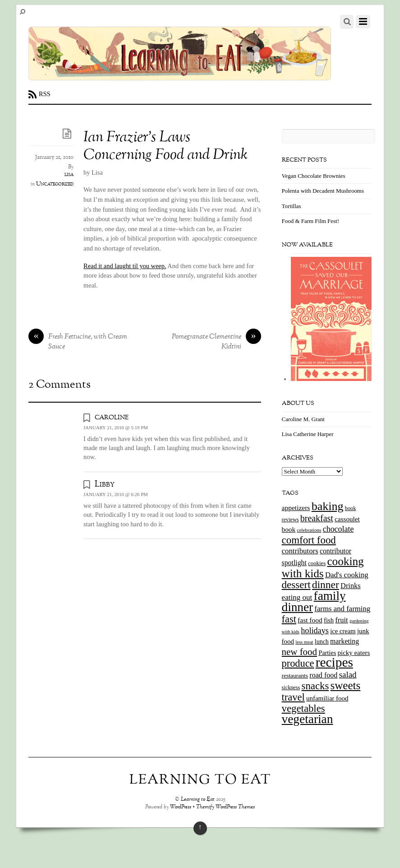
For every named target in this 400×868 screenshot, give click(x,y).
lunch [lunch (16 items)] (322, 642)
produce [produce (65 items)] (298, 663)
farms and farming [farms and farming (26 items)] (342, 609)
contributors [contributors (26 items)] (300, 551)
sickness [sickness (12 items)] (291, 687)
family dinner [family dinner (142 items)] (314, 602)
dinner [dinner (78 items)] (326, 585)
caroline (112, 417)
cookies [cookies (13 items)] (317, 563)
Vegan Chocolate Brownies (314, 176)
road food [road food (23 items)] (323, 675)
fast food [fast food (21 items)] (310, 620)
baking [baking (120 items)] (328, 506)
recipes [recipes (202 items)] (334, 662)
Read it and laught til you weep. (125, 266)
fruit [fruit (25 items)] (341, 620)
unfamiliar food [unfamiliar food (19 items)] (327, 698)
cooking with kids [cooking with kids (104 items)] (323, 567)
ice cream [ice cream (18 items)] (343, 631)
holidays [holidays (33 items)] (315, 631)
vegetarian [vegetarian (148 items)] (308, 719)
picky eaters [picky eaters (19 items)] (354, 653)
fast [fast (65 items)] (289, 619)
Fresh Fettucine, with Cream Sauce (78, 342)
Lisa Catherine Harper (308, 434)
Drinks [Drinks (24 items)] (351, 586)
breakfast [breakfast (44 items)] (317, 518)
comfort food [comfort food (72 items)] (309, 540)
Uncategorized (55, 184)
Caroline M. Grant (303, 419)
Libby (105, 484)
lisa (69, 175)
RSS (45, 94)
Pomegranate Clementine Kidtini (216, 342)
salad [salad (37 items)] (348, 675)
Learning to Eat (198, 800)
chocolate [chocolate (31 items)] (338, 529)
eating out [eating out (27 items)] (297, 597)
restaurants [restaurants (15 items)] (295, 675)
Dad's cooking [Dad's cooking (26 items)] (347, 575)
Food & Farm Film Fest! (310, 221)
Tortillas (292, 206)
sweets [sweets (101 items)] (346, 685)
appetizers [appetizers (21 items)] (296, 508)
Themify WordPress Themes (225, 807)
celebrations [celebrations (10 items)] (309, 530)
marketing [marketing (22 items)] (345, 641)
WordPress (181, 807)
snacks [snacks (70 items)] (315, 686)
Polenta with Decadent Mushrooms (323, 191)
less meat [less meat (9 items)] (304, 642)
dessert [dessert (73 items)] (296, 585)
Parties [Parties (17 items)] (327, 653)
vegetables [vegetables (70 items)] (303, 708)
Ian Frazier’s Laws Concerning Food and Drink (166, 147)
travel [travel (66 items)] (293, 697)
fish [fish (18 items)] (329, 620)
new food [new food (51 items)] (299, 652)
